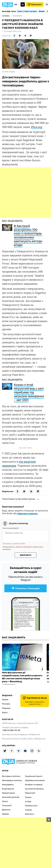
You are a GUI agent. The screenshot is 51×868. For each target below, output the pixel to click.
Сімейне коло (31, 806)
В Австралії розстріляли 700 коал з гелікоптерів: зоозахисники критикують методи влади (28, 235)
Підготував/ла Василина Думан (19, 499)
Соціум (28, 797)
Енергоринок (8, 789)
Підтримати (35, 4)
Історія (28, 801)
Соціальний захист (34, 776)
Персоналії (30, 793)
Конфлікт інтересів (34, 785)
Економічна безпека (34, 789)
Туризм (28, 810)
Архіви (5, 700)
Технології (7, 806)
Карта (5, 713)
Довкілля (6, 810)
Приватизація (8, 793)
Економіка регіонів (11, 797)
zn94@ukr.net (34, 735)
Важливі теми (9, 11)
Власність (30, 814)
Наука (5, 801)
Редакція (6, 708)
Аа (23, 4)
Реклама (6, 704)
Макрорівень (8, 785)
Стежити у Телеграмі (25, 588)
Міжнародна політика (12, 780)
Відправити (26, 555)
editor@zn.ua (40, 739)
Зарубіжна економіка (35, 780)
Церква (5, 814)
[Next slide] (47, 11)
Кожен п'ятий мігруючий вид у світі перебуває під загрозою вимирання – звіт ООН (29, 392)
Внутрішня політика (11, 776)
